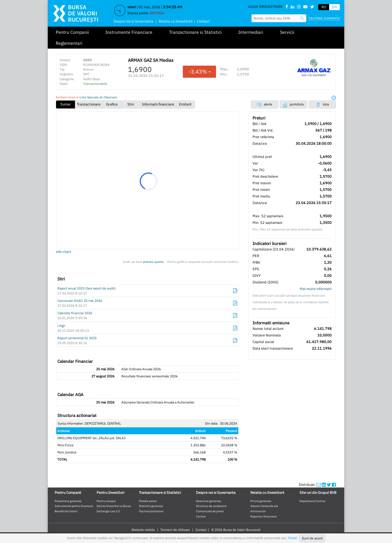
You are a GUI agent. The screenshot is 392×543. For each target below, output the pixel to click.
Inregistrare (271, 6)
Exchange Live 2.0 (108, 511)
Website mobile (143, 530)
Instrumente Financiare (129, 32)
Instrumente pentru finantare (74, 506)
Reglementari (69, 43)
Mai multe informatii (316, 289)
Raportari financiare (264, 516)
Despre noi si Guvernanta (133, 21)
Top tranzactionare (151, 511)
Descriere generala (208, 501)
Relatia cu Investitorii (176, 21)
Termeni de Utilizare (175, 530)
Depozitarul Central (312, 501)
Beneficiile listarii (66, 511)
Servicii (287, 32)
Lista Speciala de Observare (98, 97)
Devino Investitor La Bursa (114, 506)
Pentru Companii (72, 32)
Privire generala (261, 501)
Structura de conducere (211, 506)
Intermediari (251, 32)
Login (253, 6)
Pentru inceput (106, 501)
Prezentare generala (68, 501)
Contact (203, 21)
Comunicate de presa (210, 511)
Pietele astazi (148, 501)
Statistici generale (151, 506)
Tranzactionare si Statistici (195, 32)
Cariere (201, 516)
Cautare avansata (324, 18)
